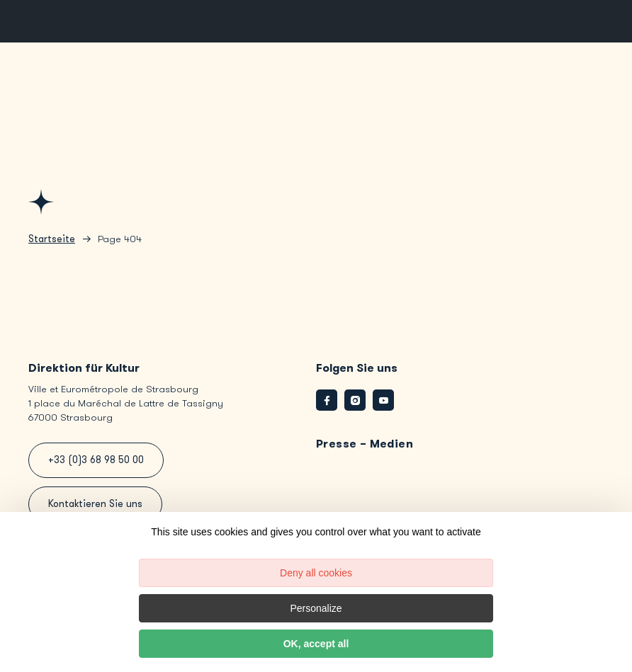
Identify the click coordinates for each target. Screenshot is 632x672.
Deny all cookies (316, 573)
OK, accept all (316, 644)
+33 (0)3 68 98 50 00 (96, 460)
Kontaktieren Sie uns (95, 504)
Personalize (316, 608)
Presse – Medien (365, 444)
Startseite (52, 239)
